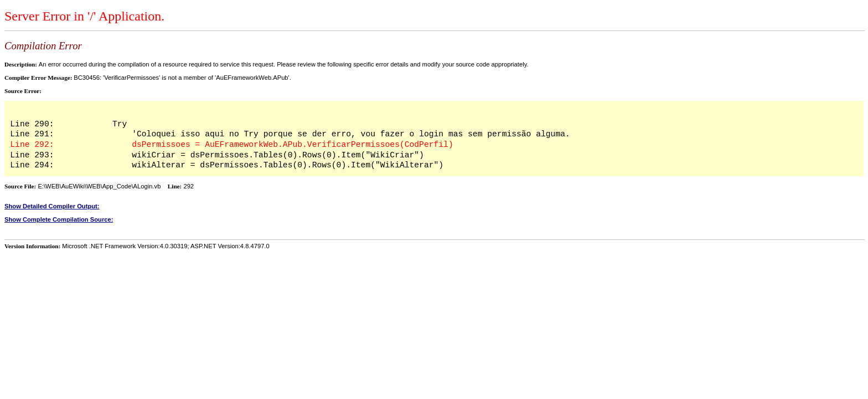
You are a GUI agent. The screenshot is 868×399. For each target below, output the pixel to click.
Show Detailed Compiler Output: (52, 206)
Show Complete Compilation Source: (59, 219)
